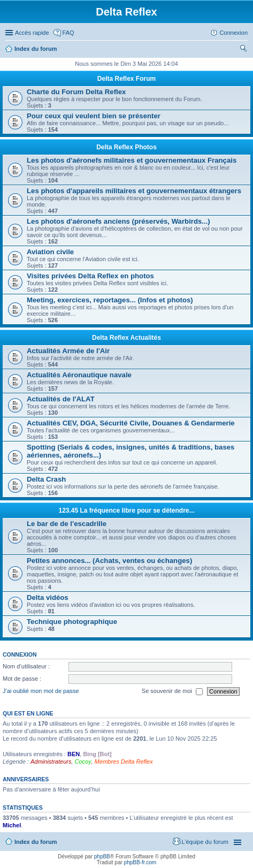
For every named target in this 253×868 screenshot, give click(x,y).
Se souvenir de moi (172, 691)
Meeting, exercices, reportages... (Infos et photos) (110, 300)
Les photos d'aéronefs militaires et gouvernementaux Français (132, 160)
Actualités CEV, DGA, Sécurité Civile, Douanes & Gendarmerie (131, 423)
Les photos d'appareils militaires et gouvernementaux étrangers (134, 191)
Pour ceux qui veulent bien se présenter (94, 116)
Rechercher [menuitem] (243, 50)
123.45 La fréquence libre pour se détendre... (126, 511)
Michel (12, 825)
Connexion (20, 654)
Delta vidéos (48, 597)
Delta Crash (46, 479)
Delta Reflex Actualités (126, 338)
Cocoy (83, 762)
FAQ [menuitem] (68, 33)
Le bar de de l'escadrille (67, 524)
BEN (74, 754)
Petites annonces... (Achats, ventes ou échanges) (109, 561)
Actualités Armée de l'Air (68, 351)
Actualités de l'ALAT (61, 399)
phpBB (102, 856)
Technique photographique (72, 622)
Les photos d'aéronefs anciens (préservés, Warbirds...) (118, 221)
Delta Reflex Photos (126, 147)
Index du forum (36, 49)
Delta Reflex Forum (126, 79)
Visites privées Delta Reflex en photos (90, 276)
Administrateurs (51, 762)
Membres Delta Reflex (124, 762)
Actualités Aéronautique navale (79, 375)
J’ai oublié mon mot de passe (41, 691)
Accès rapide (32, 33)
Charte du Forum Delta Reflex (76, 92)
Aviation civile (50, 252)
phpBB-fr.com (140, 862)
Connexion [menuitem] (233, 33)
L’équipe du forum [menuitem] (205, 842)
